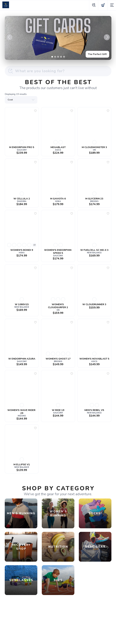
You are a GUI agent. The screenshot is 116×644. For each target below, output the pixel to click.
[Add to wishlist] (35, 111)
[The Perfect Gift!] (58, 38)
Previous (9, 37)
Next (107, 37)
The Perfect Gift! (97, 54)
